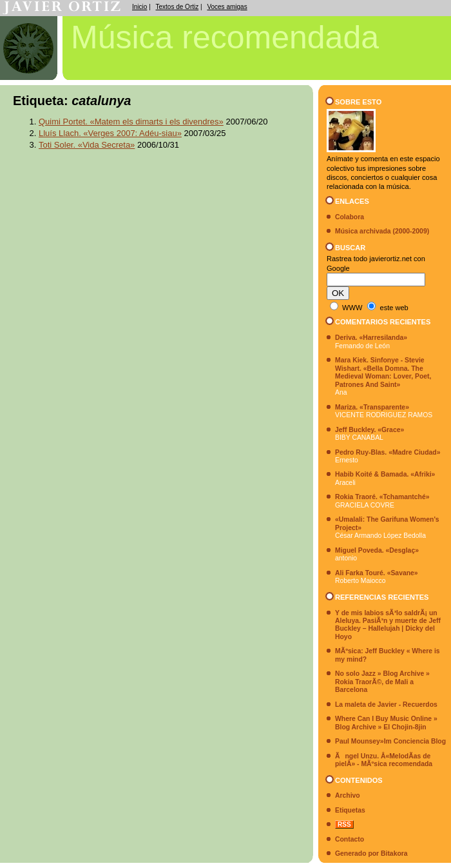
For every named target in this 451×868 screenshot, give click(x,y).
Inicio (139, 7)
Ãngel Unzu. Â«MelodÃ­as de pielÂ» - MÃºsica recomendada (384, 760)
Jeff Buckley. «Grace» (369, 430)
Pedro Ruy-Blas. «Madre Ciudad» (388, 452)
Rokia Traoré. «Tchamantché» (382, 497)
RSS (344, 824)
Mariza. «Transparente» (372, 407)
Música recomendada (225, 37)
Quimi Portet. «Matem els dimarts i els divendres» (131, 122)
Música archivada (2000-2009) (382, 231)
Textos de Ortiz (178, 7)
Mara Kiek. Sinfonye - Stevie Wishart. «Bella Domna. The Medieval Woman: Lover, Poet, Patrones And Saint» (383, 372)
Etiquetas (350, 810)
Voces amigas (227, 7)
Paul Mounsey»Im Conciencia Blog (390, 741)
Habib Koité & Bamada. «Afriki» (385, 474)
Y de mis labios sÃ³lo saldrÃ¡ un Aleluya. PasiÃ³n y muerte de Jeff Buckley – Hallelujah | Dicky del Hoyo (388, 625)
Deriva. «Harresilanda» (371, 338)
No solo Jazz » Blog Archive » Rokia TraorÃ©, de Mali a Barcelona (382, 682)
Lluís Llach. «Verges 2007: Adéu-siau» (110, 133)
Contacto (350, 839)
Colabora (350, 217)
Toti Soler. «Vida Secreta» (87, 145)
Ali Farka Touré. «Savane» (377, 573)
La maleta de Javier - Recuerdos (386, 705)
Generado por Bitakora (371, 853)
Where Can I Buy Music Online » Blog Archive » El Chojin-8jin (386, 723)
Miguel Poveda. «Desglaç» (377, 550)
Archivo (348, 795)
